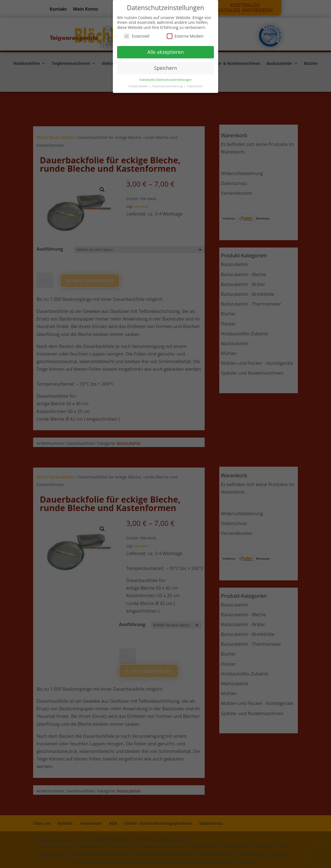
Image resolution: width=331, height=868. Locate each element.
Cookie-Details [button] (139, 86)
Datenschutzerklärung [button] (168, 86)
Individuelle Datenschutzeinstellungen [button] (166, 80)
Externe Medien (185, 36)
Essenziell (137, 36)
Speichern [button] (165, 68)
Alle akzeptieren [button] (165, 52)
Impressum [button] (195, 86)
